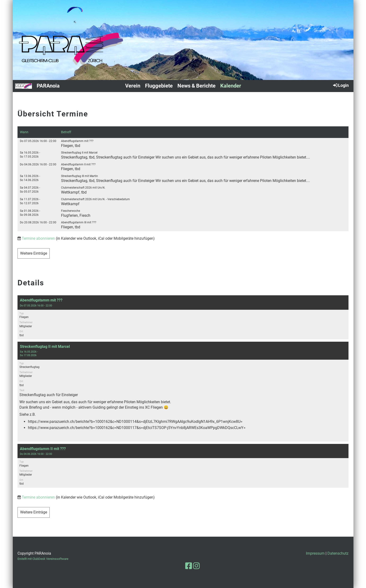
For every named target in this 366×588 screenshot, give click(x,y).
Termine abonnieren (38, 238)
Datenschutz (338, 553)
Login (341, 85)
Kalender (231, 86)
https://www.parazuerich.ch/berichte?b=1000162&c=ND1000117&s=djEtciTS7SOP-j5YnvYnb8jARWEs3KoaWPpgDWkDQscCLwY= (137, 428)
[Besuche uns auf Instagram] (196, 566)
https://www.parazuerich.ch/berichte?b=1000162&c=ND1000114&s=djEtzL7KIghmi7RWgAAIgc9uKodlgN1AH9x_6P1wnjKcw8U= (135, 422)
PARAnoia (48, 86)
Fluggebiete (159, 86)
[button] (183, 317)
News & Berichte (196, 86)
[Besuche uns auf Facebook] (189, 566)
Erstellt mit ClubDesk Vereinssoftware (43, 559)
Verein (133, 86)
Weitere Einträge (34, 253)
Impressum (315, 553)
